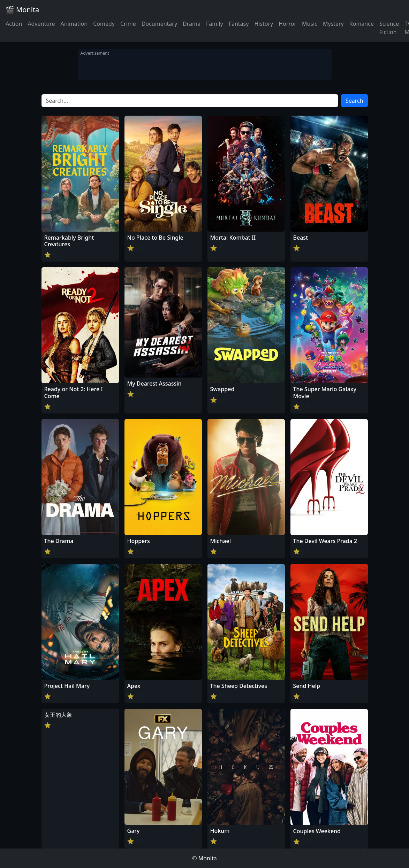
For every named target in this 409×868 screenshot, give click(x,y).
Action (14, 24)
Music (310, 24)
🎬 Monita (22, 10)
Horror (287, 24)
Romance (362, 24)
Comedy (104, 24)
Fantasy (239, 24)
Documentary (159, 24)
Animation (74, 24)
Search (354, 101)
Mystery (333, 24)
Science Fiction (389, 28)
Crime (128, 24)
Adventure (41, 24)
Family (215, 24)
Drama (192, 24)
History (264, 24)
